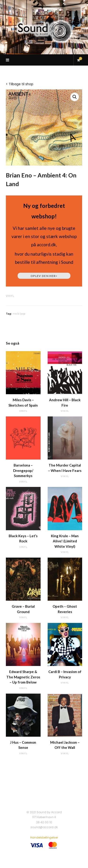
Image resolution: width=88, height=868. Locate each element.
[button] (75, 97)
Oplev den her (44, 276)
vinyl (10, 296)
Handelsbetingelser (44, 837)
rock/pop (19, 314)
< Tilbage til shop (20, 84)
